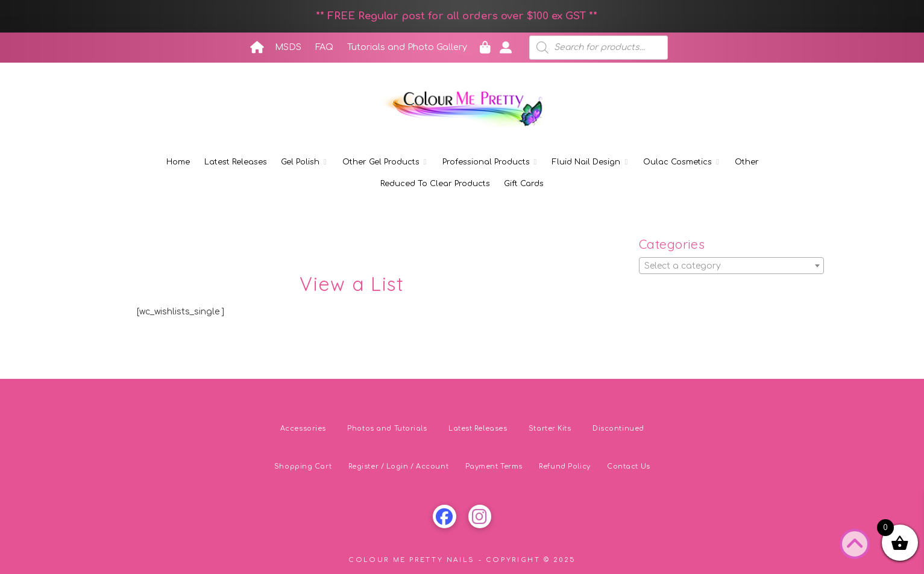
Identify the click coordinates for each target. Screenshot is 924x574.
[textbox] (731, 266)
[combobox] (731, 266)
